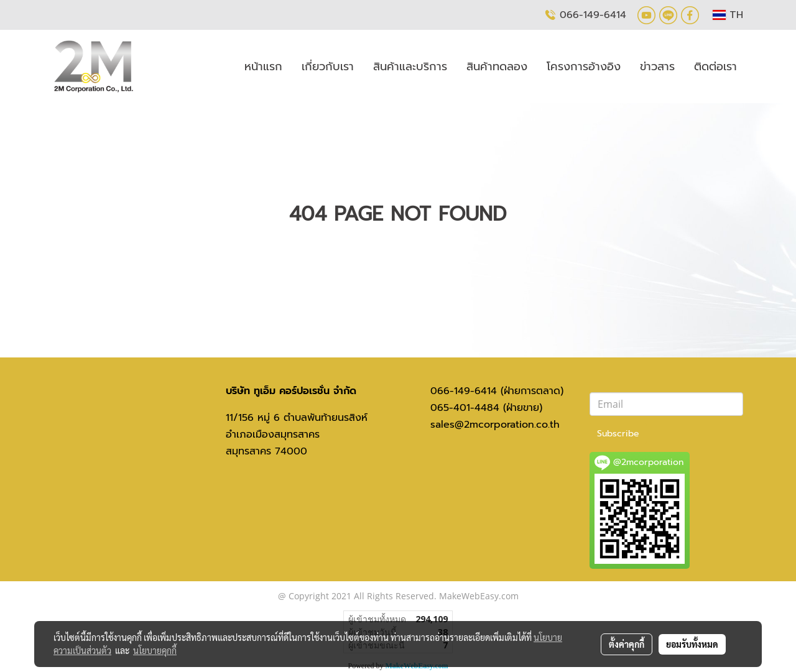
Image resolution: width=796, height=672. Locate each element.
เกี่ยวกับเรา (328, 67)
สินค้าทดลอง (497, 67)
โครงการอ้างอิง (584, 67)
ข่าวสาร (657, 67)
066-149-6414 (593, 14)
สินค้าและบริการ (410, 67)
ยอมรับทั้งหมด (692, 644)
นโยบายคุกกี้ (155, 650)
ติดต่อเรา (715, 67)
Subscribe (618, 434)
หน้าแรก (263, 67)
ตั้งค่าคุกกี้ (627, 644)
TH (728, 15)
